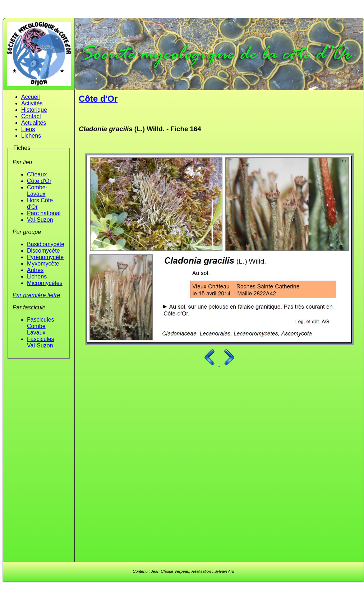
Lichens (31, 136)
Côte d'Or (39, 181)
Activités (32, 103)
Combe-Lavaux (37, 191)
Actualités (34, 123)
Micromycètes (45, 283)
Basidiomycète (46, 244)
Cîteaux (37, 174)
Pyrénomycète (45, 257)
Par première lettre (36, 295)
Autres (35, 270)
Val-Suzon (40, 220)
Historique (34, 110)
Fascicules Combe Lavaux (41, 326)
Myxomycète (43, 264)
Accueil (31, 97)
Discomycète (43, 251)
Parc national (44, 213)
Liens (28, 129)
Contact (31, 116)
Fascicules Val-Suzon (41, 342)
